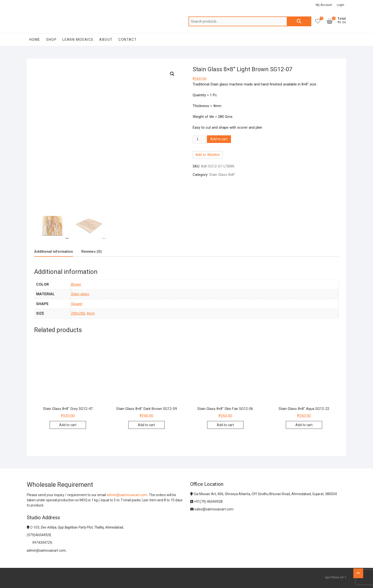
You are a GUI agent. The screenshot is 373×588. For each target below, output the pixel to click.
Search (299, 21)
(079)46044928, (39, 535)
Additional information (54, 252)
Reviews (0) (92, 252)
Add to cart (219, 139)
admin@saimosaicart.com (127, 495)
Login (341, 5)
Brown (76, 284)
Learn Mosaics (78, 40)
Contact (128, 40)
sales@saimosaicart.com (212, 509)
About (106, 40)
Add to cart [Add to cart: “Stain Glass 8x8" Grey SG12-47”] (68, 425)
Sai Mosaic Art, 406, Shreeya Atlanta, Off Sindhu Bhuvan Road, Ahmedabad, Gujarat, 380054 (264, 494)
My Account (324, 5)
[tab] (54, 252)
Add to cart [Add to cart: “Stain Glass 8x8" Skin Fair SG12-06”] (225, 425)
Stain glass (80, 294)
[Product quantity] (199, 140)
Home (35, 40)
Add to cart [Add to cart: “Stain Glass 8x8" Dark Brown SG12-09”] (146, 425)
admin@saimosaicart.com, (47, 550)
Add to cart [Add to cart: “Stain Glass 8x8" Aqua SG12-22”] (304, 425)
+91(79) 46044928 (206, 502)
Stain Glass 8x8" (222, 175)
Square (77, 304)
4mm (91, 313)
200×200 (78, 313)
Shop (51, 40)
